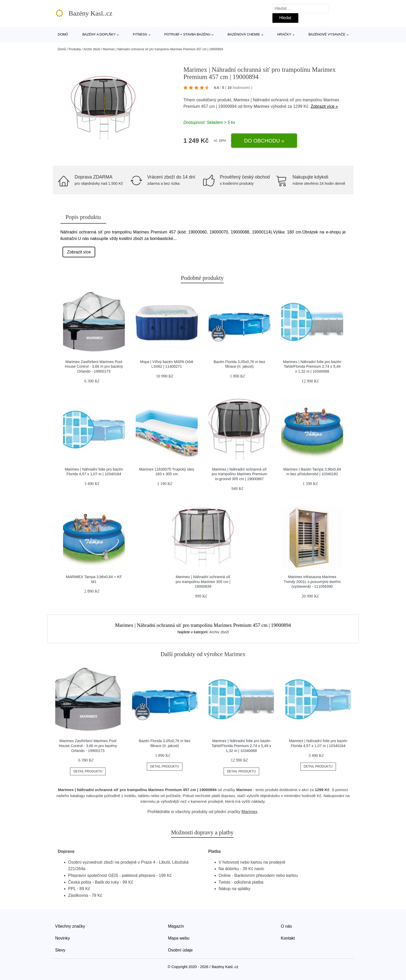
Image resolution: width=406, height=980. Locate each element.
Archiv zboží (92, 49)
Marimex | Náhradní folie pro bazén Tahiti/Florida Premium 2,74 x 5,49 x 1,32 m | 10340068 (312, 367)
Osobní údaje (180, 950)
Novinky (63, 938)
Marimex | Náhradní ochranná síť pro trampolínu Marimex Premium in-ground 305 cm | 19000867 (239, 474)
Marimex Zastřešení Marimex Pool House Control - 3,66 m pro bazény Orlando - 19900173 (94, 367)
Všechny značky (70, 926)
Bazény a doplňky (99, 34)
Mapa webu (179, 938)
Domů (63, 34)
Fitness (140, 34)
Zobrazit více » (324, 106)
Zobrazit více (79, 252)
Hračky (284, 34)
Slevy (60, 950)
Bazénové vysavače (327, 34)
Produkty (75, 49)
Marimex (262, 106)
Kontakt (288, 938)
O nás (287, 926)
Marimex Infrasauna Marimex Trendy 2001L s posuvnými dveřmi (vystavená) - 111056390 (312, 582)
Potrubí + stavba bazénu (187, 34)
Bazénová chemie (244, 34)
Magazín (176, 926)
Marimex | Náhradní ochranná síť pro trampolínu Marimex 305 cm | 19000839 (203, 582)
